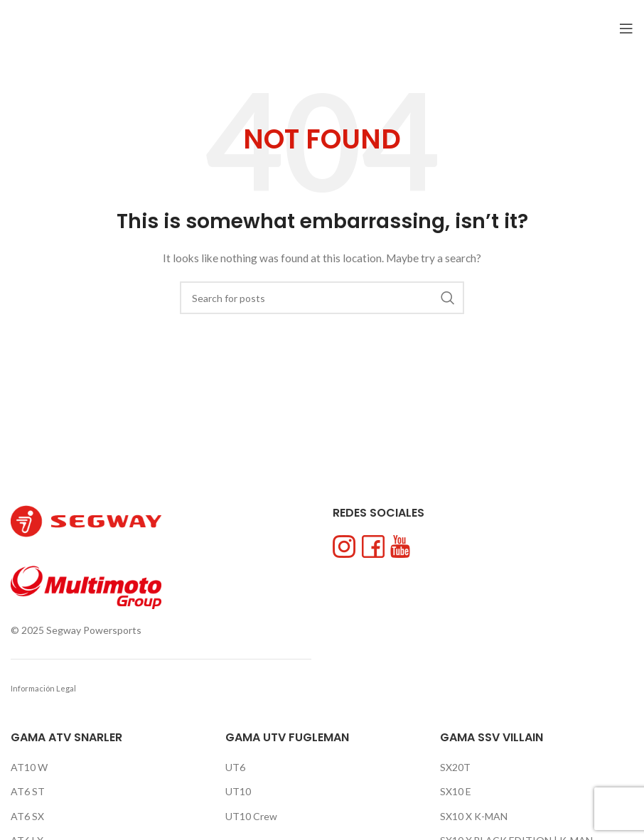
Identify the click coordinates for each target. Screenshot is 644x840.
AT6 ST (28, 791)
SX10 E (456, 791)
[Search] (322, 298)
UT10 (238, 791)
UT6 (235, 767)
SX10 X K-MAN (474, 816)
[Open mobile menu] (626, 28)
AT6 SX (27, 816)
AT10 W (29, 767)
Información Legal (43, 688)
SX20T (455, 767)
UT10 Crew (251, 816)
